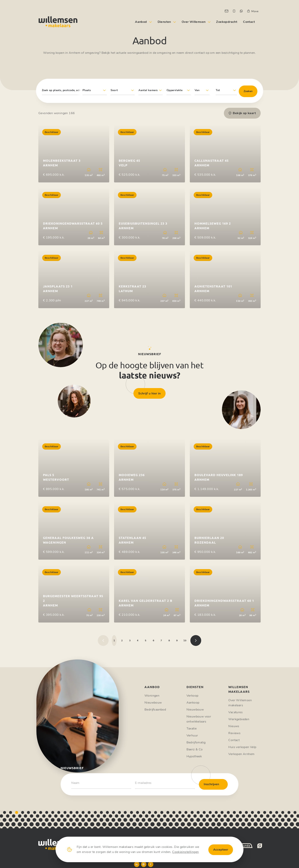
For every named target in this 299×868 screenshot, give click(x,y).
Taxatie (192, 729)
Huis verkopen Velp (242, 747)
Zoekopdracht (227, 22)
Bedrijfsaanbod (155, 710)
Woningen (152, 696)
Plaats (87, 90)
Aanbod (141, 22)
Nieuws (234, 726)
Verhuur (192, 735)
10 (185, 641)
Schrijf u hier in (149, 393)
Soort (114, 90)
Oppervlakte (174, 90)
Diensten (164, 22)
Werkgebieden (239, 719)
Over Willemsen (194, 22)
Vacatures (235, 712)
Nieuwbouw (153, 703)
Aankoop (193, 703)
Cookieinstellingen (185, 852)
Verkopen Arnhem (241, 754)
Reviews (234, 733)
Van (197, 90)
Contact (249, 22)
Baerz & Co (195, 749)
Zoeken (248, 91)
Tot (218, 90)
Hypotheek (194, 756)
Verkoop (192, 696)
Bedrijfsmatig (196, 742)
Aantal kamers (148, 90)
